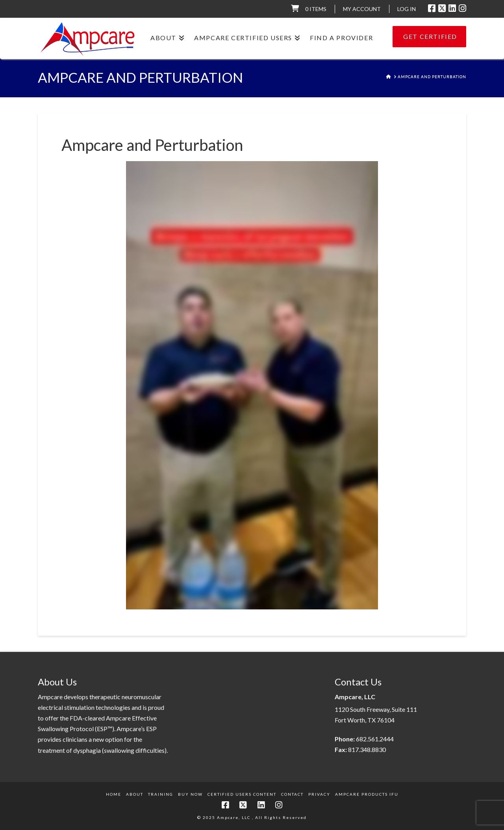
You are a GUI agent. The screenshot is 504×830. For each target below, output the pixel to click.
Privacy (319, 794)
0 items (316, 9)
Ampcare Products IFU (367, 794)
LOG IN (407, 9)
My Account (362, 9)
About (135, 794)
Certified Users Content (242, 794)
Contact (292, 794)
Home (114, 794)
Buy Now (190, 794)
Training (161, 794)
